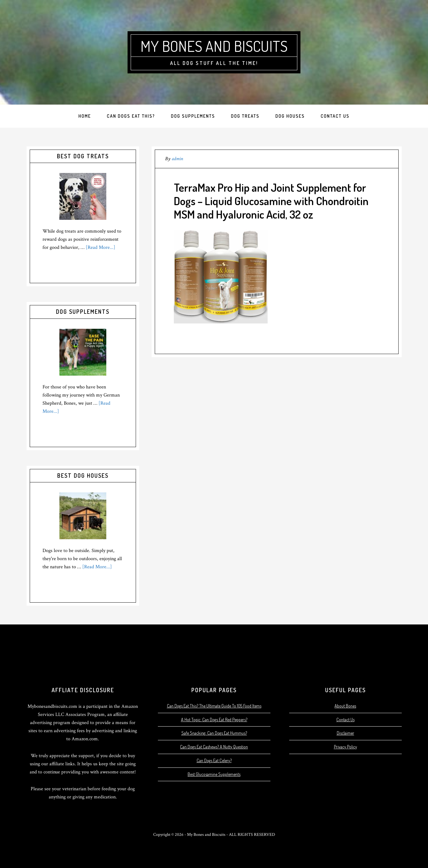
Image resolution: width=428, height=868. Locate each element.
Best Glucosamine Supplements (214, 774)
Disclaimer (345, 733)
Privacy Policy (345, 747)
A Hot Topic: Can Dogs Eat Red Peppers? (214, 720)
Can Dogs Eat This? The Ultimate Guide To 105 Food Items (214, 706)
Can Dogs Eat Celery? (214, 760)
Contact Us (345, 720)
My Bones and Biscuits (214, 46)
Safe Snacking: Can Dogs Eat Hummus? (214, 733)
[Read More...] (101, 247)
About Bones (345, 706)
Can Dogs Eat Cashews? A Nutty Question (214, 747)
